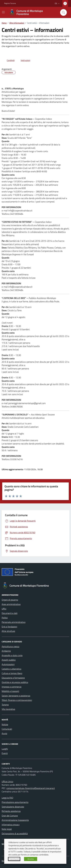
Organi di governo (10, 600)
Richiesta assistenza (11, 811)
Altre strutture (8, 631)
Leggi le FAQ (7, 798)
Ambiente (6, 651)
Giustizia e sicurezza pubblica (15, 682)
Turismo (5, 705)
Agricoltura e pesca (10, 646)
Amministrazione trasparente (15, 820)
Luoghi (5, 749)
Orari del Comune (10, 816)
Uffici (4, 609)
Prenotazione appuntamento (15, 802)
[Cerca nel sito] (63, 12)
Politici (5, 618)
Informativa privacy (11, 825)
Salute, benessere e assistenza (16, 696)
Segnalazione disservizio (13, 807)
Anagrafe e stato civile (12, 655)
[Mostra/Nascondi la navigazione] (3, 12)
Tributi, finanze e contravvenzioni (17, 700)
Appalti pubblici (9, 660)
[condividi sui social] (8, 60)
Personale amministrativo (14, 622)
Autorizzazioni (8, 664)
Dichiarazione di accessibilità (15, 833)
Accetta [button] (31, 859)
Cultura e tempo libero (12, 673)
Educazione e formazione (13, 678)
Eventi (5, 753)
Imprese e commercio (12, 687)
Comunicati (7, 729)
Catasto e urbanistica (11, 669)
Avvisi (4, 733)
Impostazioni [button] (14, 859)
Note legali (7, 829)
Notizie (5, 724)
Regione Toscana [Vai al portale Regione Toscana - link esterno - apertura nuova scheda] (10, 3)
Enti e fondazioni (9, 627)
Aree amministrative (11, 604)
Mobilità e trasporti (10, 691)
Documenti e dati (10, 613)
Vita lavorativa (8, 709)
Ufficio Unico (7, 781)
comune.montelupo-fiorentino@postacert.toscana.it (31, 788)
